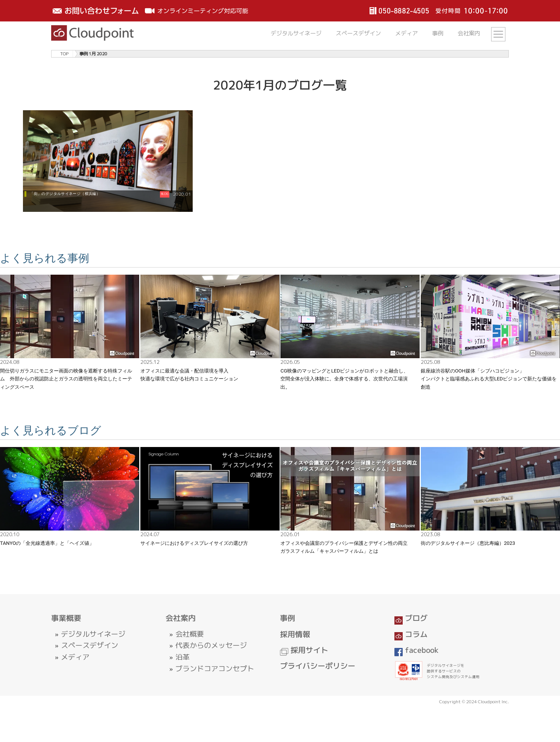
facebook (417, 650)
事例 (438, 33)
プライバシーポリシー (318, 666)
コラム (411, 634)
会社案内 (469, 33)
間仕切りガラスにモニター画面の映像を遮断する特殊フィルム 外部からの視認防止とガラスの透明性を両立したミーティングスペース (66, 379)
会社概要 (190, 634)
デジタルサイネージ (296, 33)
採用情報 (295, 634)
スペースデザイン (358, 33)
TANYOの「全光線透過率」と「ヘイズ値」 (47, 543)
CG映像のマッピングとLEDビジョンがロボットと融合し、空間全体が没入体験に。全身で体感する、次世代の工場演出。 (344, 379)
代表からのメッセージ (211, 645)
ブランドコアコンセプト (215, 669)
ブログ (411, 618)
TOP (64, 54)
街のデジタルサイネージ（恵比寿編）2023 (468, 543)
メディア (406, 33)
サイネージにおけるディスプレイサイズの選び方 (194, 543)
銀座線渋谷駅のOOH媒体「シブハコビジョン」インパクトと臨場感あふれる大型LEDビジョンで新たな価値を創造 (489, 379)
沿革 (183, 657)
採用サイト (304, 650)
